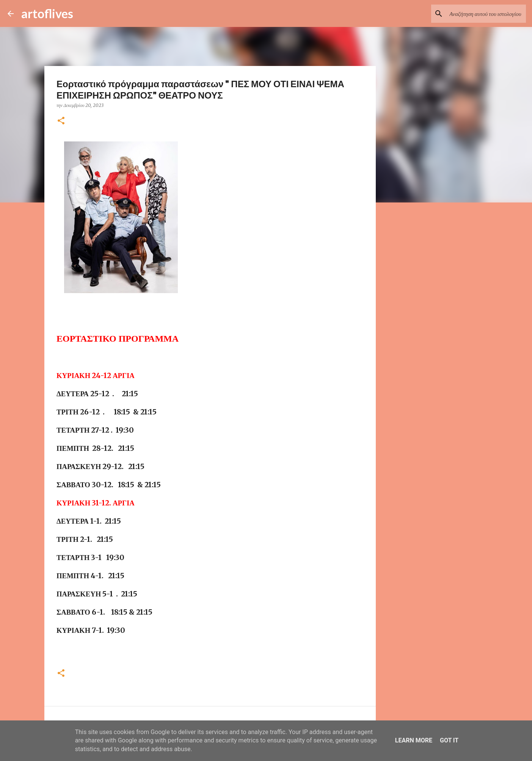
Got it (449, 740)
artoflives (47, 13)
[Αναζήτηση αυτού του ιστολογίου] (486, 14)
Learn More (414, 740)
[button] (61, 121)
